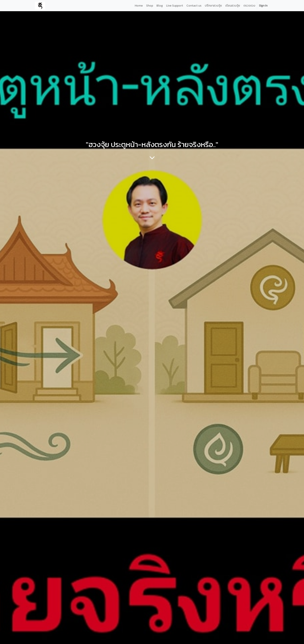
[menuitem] (139, 6)
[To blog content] (152, 158)
